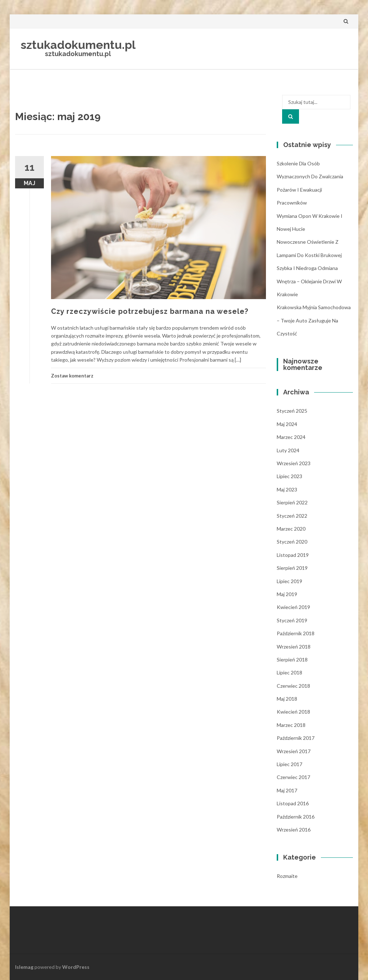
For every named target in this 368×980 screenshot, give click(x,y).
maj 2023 (287, 489)
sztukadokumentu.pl (78, 45)
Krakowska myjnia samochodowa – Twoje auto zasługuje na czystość (314, 320)
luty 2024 (288, 450)
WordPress (76, 967)
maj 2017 (287, 790)
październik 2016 (296, 817)
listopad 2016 (293, 803)
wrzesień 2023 (294, 463)
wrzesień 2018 (294, 647)
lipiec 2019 (289, 581)
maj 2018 (287, 699)
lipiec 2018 (289, 672)
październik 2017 (296, 738)
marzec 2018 (291, 725)
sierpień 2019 (292, 568)
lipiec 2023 (289, 476)
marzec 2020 (291, 529)
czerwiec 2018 (293, 686)
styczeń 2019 (292, 620)
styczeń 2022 (292, 516)
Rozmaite (287, 876)
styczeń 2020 (292, 542)
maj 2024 (287, 424)
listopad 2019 (293, 555)
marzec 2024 (291, 437)
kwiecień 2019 (293, 607)
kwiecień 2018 (293, 712)
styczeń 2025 (292, 411)
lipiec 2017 (289, 764)
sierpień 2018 (292, 660)
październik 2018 (296, 633)
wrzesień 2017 (294, 751)
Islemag (24, 967)
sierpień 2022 (292, 502)
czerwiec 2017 (293, 777)
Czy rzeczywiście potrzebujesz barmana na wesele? (150, 311)
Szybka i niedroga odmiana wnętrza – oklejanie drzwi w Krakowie (309, 281)
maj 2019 (287, 594)
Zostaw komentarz (72, 376)
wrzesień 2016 (294, 830)
